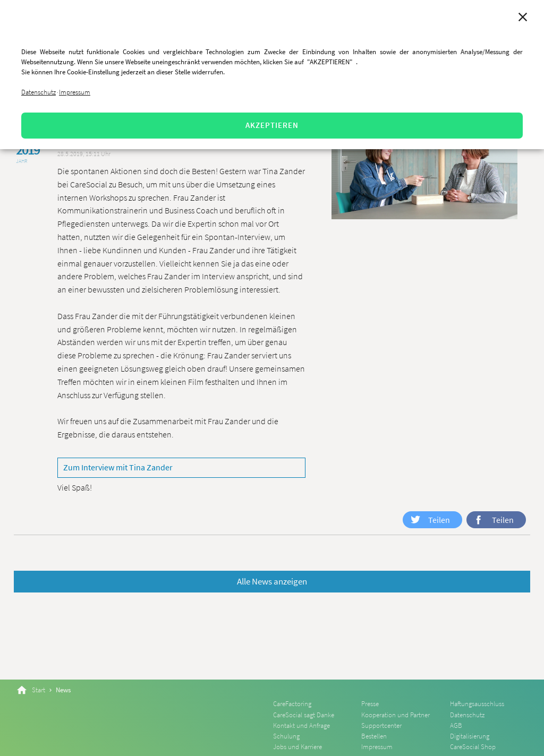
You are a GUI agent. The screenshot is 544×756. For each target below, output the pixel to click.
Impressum (75, 92)
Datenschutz (39, 92)
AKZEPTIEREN (272, 125)
